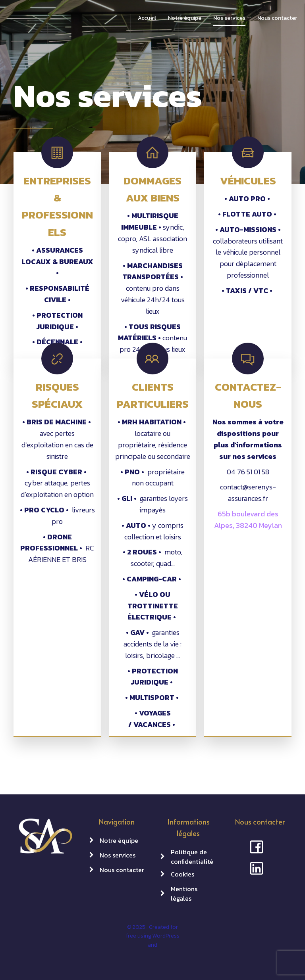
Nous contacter (277, 18)
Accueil (147, 18)
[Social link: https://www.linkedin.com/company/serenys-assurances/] (260, 868)
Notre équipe (185, 18)
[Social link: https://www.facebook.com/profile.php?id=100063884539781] (260, 846)
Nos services (229, 18)
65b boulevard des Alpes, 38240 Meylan (248, 520)
